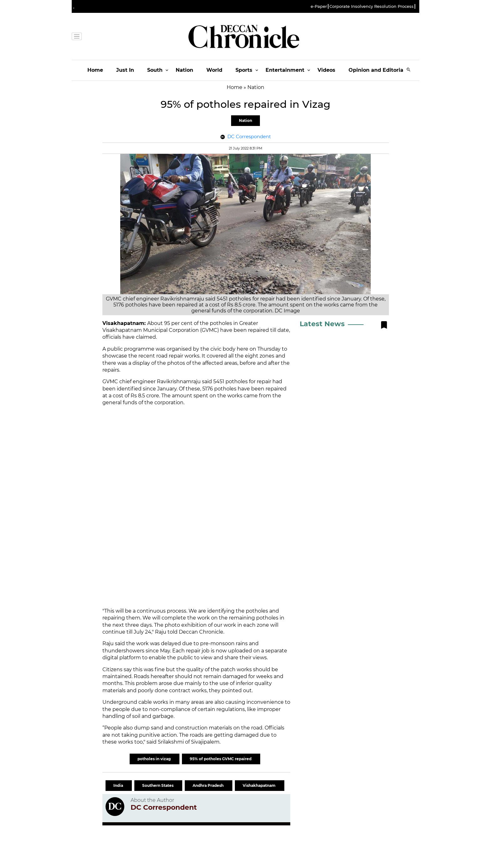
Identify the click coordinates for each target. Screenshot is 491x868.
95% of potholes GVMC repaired (221, 759)
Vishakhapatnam (260, 785)
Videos (326, 70)
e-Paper (319, 6)
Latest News (322, 324)
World (214, 70)
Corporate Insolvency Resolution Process (372, 6)
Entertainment (285, 70)
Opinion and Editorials (378, 70)
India (119, 785)
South (155, 70)
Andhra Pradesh (209, 785)
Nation (184, 70)
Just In (125, 70)
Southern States (158, 785)
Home (95, 70)
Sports (244, 70)
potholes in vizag (155, 759)
